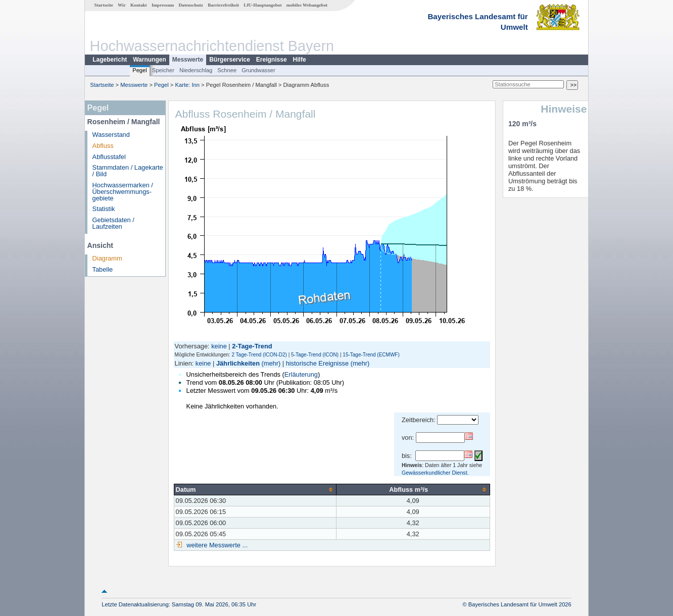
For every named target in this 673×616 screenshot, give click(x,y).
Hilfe (300, 60)
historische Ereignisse (317, 363)
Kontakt (139, 5)
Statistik (104, 209)
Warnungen (150, 60)
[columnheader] (255, 489)
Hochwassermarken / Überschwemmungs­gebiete (123, 192)
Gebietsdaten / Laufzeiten (113, 223)
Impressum (163, 5)
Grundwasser (258, 70)
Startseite (104, 5)
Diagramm (107, 258)
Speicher (163, 70)
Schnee (227, 70)
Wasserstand (111, 135)
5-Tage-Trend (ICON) (315, 355)
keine (219, 346)
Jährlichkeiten (238, 363)
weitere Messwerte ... (216, 545)
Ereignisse (272, 60)
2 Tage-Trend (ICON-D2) (259, 355)
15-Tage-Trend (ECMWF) (371, 355)
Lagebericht (110, 60)
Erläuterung (301, 374)
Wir (122, 5)
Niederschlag (196, 70)
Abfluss (103, 146)
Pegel (140, 70)
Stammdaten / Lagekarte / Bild (128, 171)
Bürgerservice (230, 60)
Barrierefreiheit (223, 5)
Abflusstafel (109, 157)
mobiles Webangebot (307, 5)
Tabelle (103, 269)
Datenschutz (191, 5)
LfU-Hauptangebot (262, 5)
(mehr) (271, 363)
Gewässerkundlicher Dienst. (435, 473)
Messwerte (188, 60)
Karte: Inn (188, 85)
